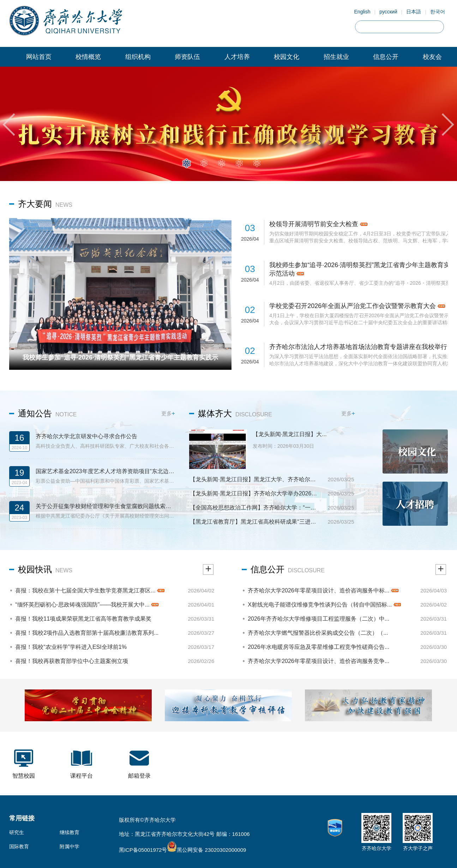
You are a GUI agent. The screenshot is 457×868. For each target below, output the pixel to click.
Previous (9, 125)
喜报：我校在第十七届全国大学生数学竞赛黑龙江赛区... (90, 590)
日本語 (414, 12)
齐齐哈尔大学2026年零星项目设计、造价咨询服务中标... (323, 590)
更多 (168, 413)
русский (388, 12)
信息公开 (386, 57)
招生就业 (336, 57)
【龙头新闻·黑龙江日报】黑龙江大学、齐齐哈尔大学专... (255, 479)
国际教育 (19, 846)
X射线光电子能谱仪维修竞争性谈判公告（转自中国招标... (324, 605)
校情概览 (88, 57)
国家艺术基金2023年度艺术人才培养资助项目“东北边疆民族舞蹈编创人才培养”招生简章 (105, 471)
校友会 (432, 57)
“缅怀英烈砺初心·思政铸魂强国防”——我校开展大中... (87, 605)
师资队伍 (187, 57)
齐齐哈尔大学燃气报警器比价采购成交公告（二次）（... (318, 633)
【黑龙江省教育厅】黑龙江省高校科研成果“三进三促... (255, 522)
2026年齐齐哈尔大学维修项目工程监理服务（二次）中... (318, 619)
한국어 (438, 12)
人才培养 (237, 57)
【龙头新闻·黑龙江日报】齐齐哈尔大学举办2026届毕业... (255, 493)
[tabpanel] (229, 124)
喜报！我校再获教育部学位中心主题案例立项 (72, 661)
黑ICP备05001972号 (143, 850)
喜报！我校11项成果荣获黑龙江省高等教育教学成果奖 (83, 619)
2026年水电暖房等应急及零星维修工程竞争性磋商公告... (318, 647)
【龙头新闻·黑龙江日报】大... (290, 434)
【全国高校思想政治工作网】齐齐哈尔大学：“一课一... (255, 508)
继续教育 (70, 832)
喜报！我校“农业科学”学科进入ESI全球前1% (71, 647)
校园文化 (287, 57)
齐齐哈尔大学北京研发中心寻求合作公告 (86, 436)
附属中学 (70, 846)
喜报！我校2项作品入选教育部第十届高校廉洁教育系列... (87, 633)
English (362, 12)
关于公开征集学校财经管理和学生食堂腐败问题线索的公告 (105, 506)
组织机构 (138, 57)
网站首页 (39, 57)
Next (448, 125)
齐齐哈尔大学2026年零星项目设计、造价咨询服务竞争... (318, 661)
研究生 (17, 832)
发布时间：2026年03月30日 (283, 446)
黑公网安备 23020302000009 (206, 850)
